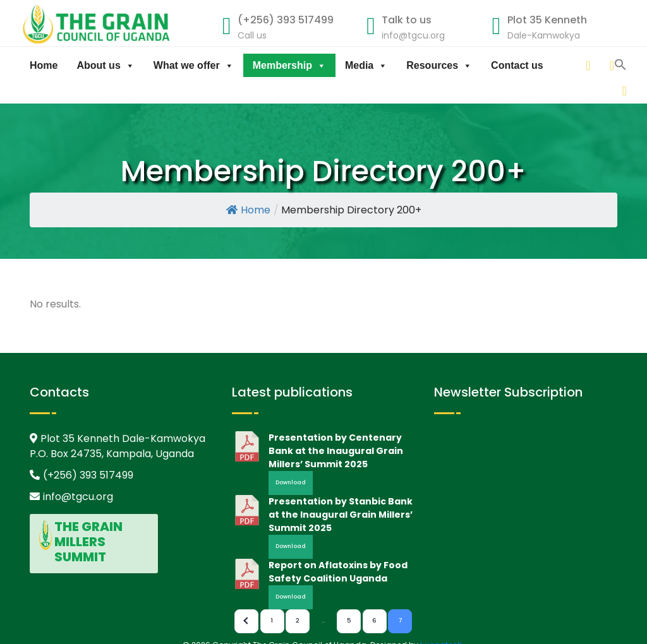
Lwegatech (441, 638)
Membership (289, 65)
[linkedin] (565, 65)
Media (366, 65)
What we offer (194, 65)
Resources (439, 65)
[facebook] (613, 65)
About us (105, 65)
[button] (620, 89)
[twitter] (589, 65)
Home (44, 65)
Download (291, 476)
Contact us (517, 65)
